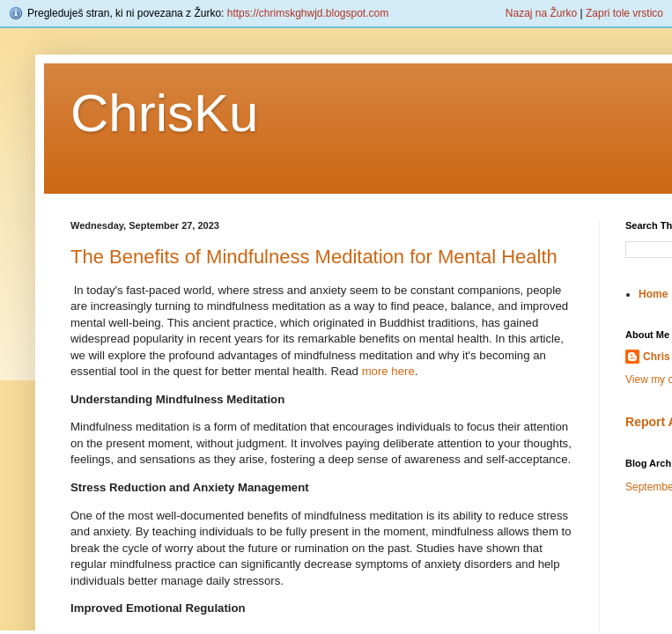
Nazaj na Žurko (541, 13)
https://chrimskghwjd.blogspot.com (308, 13)
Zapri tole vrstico (624, 13)
